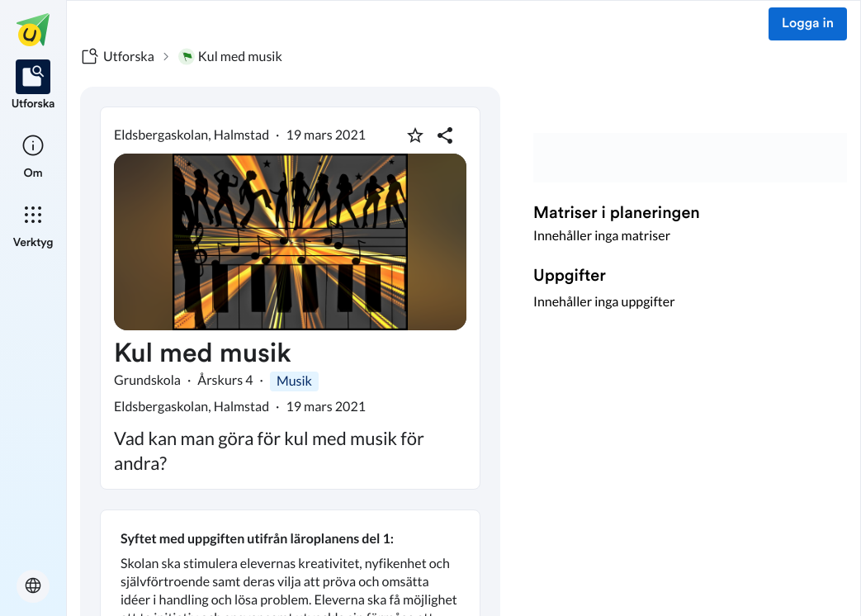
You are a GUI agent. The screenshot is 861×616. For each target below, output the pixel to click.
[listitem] (33, 86)
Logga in (808, 24)
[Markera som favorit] (415, 135)
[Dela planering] (445, 135)
